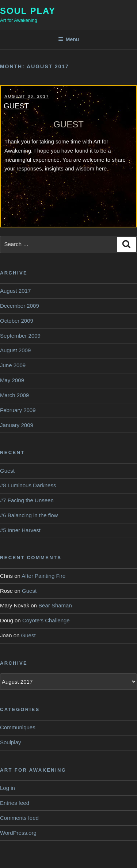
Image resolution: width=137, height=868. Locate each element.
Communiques (18, 727)
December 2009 (20, 306)
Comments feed (19, 818)
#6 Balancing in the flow (29, 515)
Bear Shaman (55, 605)
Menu (69, 39)
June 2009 (13, 365)
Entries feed (15, 803)
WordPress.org (18, 833)
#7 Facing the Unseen (27, 500)
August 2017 (15, 291)
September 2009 (20, 336)
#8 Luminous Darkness (28, 485)
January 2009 (17, 425)
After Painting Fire (43, 576)
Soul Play (28, 11)
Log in (7, 788)
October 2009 (17, 321)
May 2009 (12, 380)
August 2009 (15, 350)
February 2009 (18, 410)
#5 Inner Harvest (20, 530)
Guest (16, 106)
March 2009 (14, 395)
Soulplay (11, 742)
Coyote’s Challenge (46, 620)
